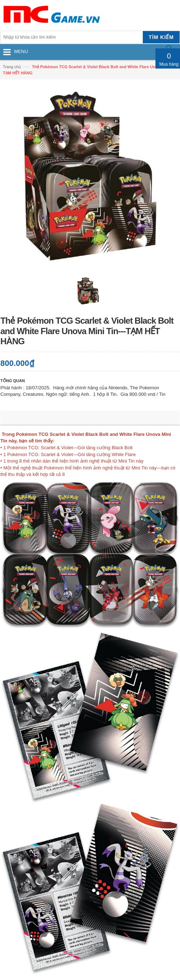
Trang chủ (12, 67)
